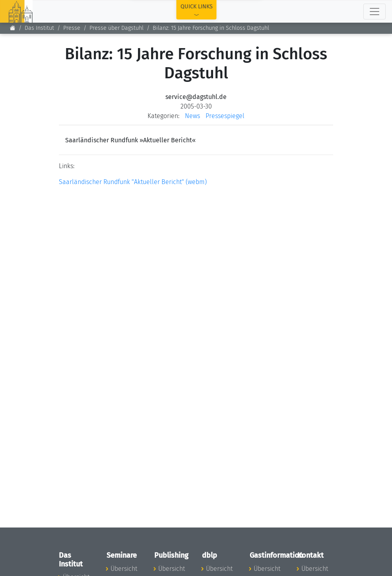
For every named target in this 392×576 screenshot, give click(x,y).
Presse (72, 28)
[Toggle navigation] (375, 12)
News (192, 116)
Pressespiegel (225, 116)
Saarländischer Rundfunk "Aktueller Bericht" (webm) (133, 182)
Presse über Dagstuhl (116, 28)
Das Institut (39, 28)
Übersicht (124, 569)
